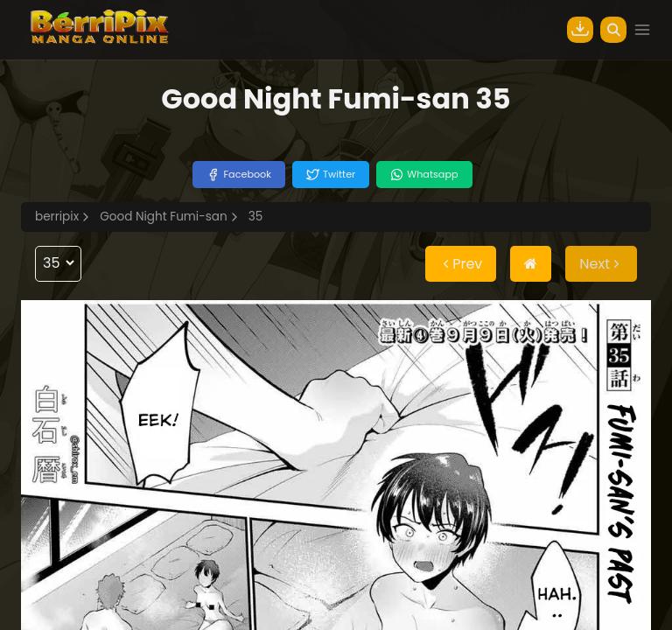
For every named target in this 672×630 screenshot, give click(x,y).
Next (601, 264)
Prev (461, 264)
